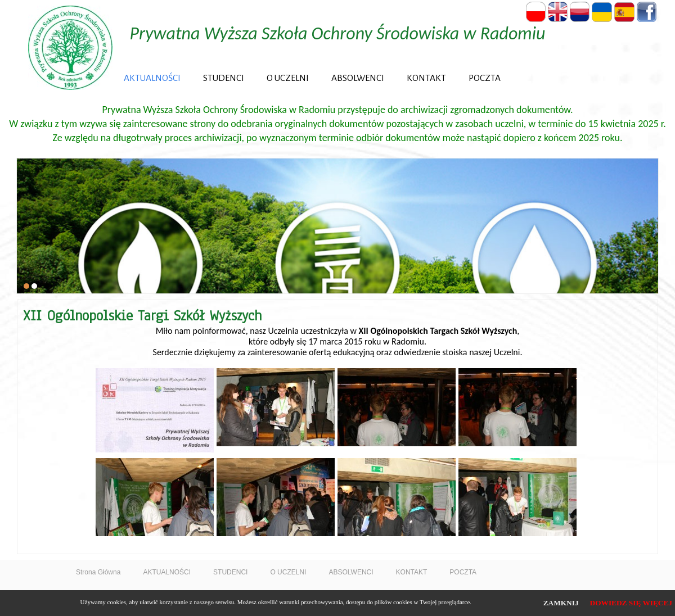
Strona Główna (98, 572)
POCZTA (485, 78)
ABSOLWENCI (358, 78)
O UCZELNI (288, 78)
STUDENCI (224, 78)
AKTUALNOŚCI (152, 78)
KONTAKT (426, 78)
